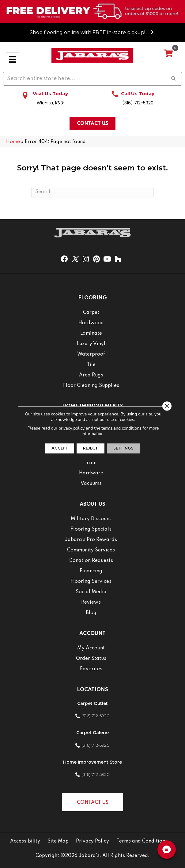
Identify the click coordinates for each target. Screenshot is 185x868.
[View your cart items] (168, 54)
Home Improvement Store (92, 762)
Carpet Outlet (92, 703)
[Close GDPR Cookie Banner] (167, 406)
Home (13, 142)
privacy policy (72, 428)
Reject (91, 448)
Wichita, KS (50, 103)
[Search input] (92, 79)
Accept (60, 448)
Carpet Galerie (92, 733)
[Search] (92, 192)
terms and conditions (121, 428)
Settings (123, 448)
